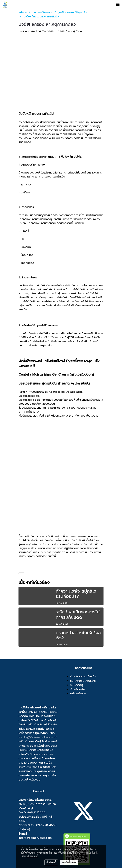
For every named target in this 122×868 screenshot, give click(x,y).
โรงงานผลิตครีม (38, 712)
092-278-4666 (46, 825)
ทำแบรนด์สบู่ (33, 741)
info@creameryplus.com (35, 838)
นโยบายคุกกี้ (32, 856)
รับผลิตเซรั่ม (26, 724)
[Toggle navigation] (118, 5)
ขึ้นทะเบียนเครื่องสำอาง (37, 760)
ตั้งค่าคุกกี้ (51, 862)
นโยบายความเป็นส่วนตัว (87, 853)
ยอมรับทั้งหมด (69, 862)
